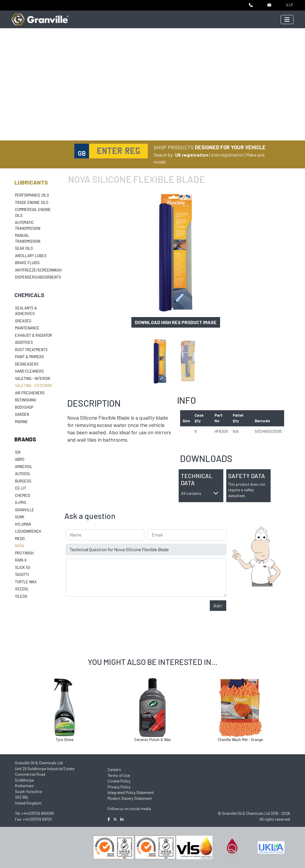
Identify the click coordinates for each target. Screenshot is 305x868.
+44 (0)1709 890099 (38, 813)
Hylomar (23, 524)
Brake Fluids (27, 263)
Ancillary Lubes (31, 256)
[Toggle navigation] (287, 20)
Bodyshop (24, 407)
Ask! (218, 605)
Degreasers (27, 364)
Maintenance (27, 328)
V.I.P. (290, 5)
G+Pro (21, 502)
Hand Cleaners (29, 371)
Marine (21, 422)
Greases (23, 321)
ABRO (20, 459)
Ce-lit (21, 488)
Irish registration (227, 155)
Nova (20, 546)
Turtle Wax (26, 582)
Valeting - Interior (33, 378)
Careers (114, 770)
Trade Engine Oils (32, 202)
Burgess (23, 481)
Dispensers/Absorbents (38, 277)
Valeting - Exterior (33, 386)
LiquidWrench (28, 531)
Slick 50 (23, 567)
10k (18, 452)
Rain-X (21, 560)
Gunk (20, 517)
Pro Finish (24, 553)
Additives (24, 342)
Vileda (21, 596)
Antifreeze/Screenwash (38, 270)
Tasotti (22, 574)
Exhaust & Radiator (33, 335)
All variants (200, 493)
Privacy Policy (119, 787)
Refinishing (26, 400)
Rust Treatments (31, 350)
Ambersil (24, 467)
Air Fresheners (30, 393)
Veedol (22, 589)
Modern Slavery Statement (130, 798)
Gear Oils (24, 248)
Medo (20, 539)
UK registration (192, 155)
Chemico (23, 495)
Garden (22, 414)
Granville (25, 510)
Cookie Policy (119, 781)
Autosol (23, 474)
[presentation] (110, 612)
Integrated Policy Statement (131, 792)
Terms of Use (119, 775)
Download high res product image (176, 322)
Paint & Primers (30, 357)
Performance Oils (32, 195)
